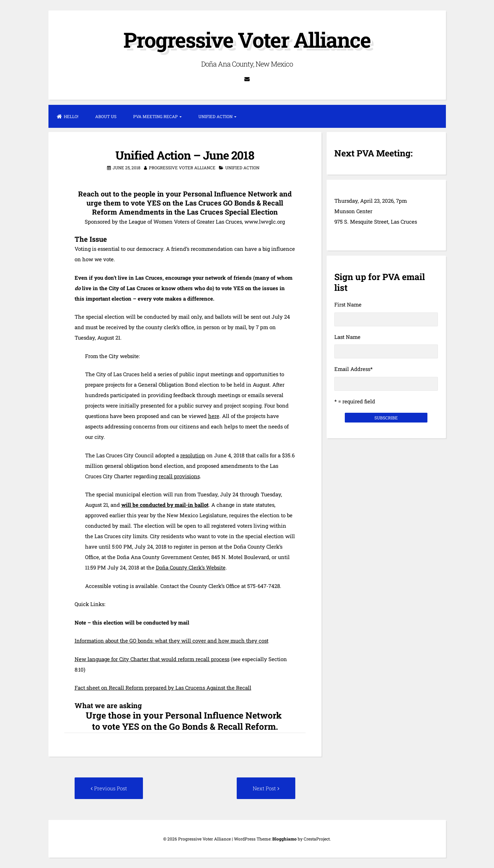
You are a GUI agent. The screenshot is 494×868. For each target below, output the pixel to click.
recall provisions (179, 476)
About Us (106, 116)
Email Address (354, 369)
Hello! (68, 116)
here (214, 416)
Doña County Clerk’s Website (191, 567)
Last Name (347, 337)
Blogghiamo (284, 839)
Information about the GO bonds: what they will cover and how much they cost (172, 641)
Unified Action (215, 116)
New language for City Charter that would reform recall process (152, 659)
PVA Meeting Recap (155, 116)
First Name (348, 304)
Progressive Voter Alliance (247, 40)
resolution (193, 455)
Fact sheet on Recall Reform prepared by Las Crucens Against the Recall (163, 688)
